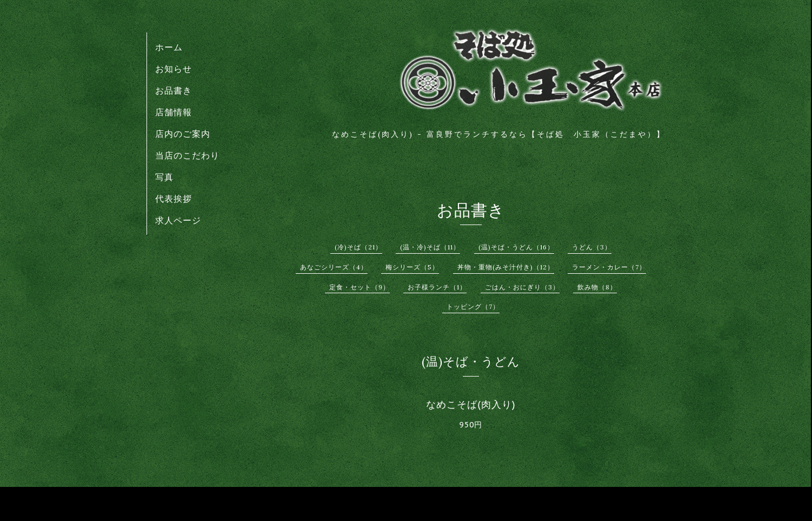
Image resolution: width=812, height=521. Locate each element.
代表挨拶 (174, 199)
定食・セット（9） (360, 287)
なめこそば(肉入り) (471, 404)
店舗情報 (174, 112)
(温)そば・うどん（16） (516, 247)
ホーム (169, 47)
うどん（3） (592, 247)
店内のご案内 (183, 134)
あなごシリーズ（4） (334, 267)
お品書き (174, 90)
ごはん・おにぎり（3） (522, 287)
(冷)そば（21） (358, 247)
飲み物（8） (597, 287)
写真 (164, 177)
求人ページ (178, 220)
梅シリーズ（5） (412, 267)
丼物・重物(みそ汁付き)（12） (506, 267)
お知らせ (174, 69)
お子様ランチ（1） (437, 287)
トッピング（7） (473, 306)
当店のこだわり (187, 155)
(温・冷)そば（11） (430, 247)
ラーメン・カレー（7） (609, 267)
